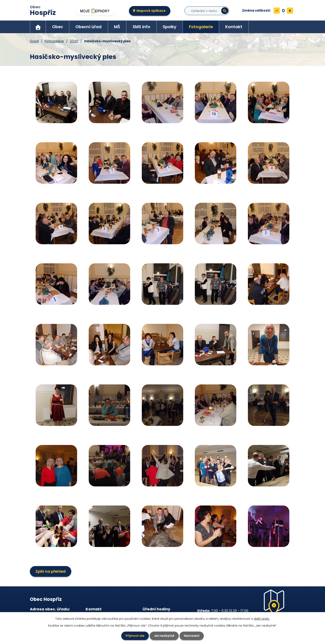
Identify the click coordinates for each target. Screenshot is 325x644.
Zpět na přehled (51, 571)
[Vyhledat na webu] (202, 11)
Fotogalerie (201, 27)
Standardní (283, 11)
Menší (277, 11)
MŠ (117, 27)
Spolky (170, 27)
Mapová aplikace (151, 11)
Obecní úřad (89, 27)
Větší (290, 11)
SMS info (141, 27)
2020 (74, 41)
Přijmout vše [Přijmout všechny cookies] (135, 636)
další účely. (262, 619)
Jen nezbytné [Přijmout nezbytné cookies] (164, 636)
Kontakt (234, 27)
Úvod (38, 27)
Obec (43, 11)
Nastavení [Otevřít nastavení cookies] (192, 636)
